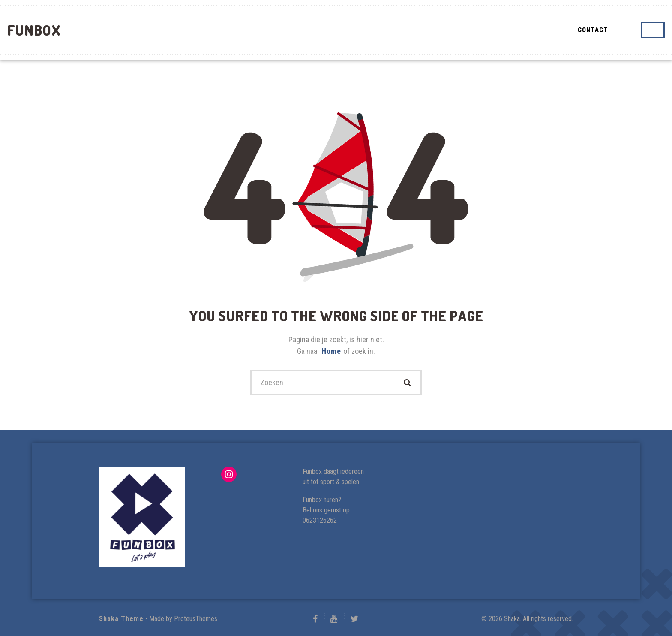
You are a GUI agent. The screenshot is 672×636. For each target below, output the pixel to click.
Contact (593, 30)
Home (332, 351)
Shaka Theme (121, 619)
